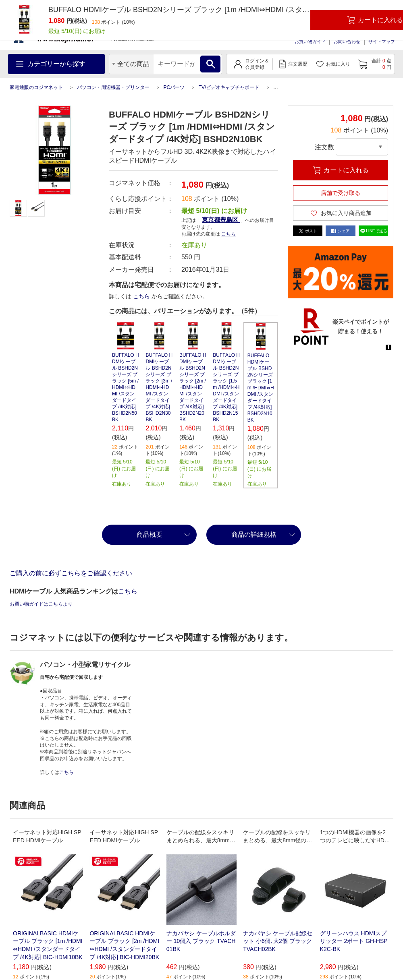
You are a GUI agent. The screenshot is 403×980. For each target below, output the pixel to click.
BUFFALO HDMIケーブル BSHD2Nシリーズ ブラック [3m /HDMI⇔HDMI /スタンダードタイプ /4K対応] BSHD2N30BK (159, 387)
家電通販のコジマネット (36, 87)
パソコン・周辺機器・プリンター (113, 87)
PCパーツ (174, 87)
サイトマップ (382, 41)
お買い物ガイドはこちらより (41, 604)
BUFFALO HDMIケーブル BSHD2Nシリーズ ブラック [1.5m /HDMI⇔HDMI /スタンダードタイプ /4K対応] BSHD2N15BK (226, 387)
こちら (229, 234)
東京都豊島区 (221, 220)
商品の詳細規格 (254, 534)
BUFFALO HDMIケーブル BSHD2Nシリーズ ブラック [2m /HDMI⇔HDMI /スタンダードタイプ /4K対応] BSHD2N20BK (193, 387)
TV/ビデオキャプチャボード (229, 87)
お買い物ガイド (310, 41)
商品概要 (150, 534)
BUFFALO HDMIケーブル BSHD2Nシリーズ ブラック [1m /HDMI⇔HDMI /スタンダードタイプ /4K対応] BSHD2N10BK (261, 388)
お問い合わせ (347, 41)
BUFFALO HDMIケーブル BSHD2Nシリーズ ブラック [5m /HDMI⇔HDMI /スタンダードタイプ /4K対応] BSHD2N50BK (126, 387)
